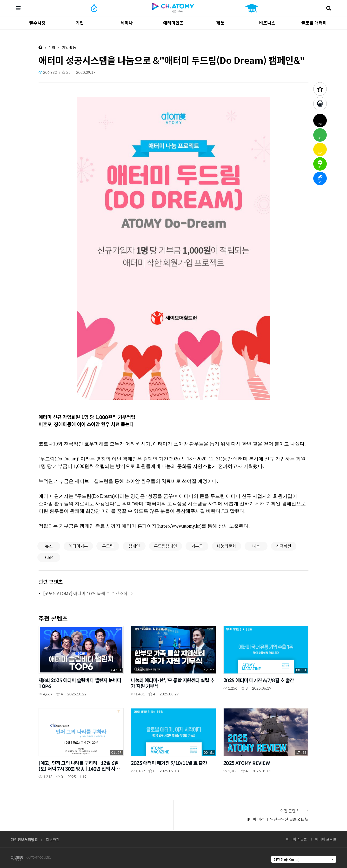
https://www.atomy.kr (179, 526)
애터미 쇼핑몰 (297, 839)
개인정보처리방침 (24, 839)
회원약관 (53, 839)
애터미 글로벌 (326, 839)
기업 (52, 47)
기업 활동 (69, 47)
